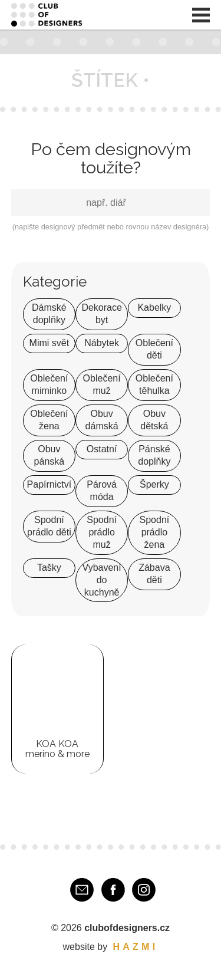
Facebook (113, 890)
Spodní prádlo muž (102, 532)
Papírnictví (50, 484)
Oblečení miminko (49, 384)
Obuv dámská (102, 420)
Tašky (49, 568)
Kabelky (154, 308)
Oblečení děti (154, 349)
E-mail (82, 890)
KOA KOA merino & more (57, 749)
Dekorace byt (101, 314)
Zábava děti (154, 574)
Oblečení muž (102, 384)
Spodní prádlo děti (49, 526)
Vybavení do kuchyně (102, 580)
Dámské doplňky (49, 314)
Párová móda (102, 491)
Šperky (154, 484)
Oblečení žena (49, 420)
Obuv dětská (154, 420)
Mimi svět (50, 343)
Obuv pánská (50, 455)
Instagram (144, 890)
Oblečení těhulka (154, 384)
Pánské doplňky (154, 455)
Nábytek (102, 343)
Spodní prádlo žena (155, 532)
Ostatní (102, 449)
